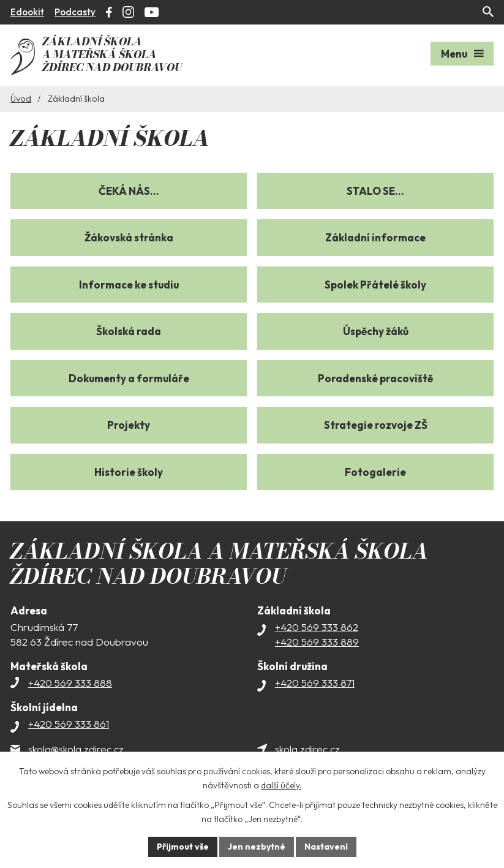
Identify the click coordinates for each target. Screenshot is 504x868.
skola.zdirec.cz (307, 749)
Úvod (21, 99)
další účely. (281, 785)
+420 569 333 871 (315, 683)
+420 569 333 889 (317, 642)
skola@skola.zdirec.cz (76, 749)
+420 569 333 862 (317, 627)
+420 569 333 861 (69, 724)
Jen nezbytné (257, 847)
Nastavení (326, 847)
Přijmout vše (183, 847)
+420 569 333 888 (70, 683)
